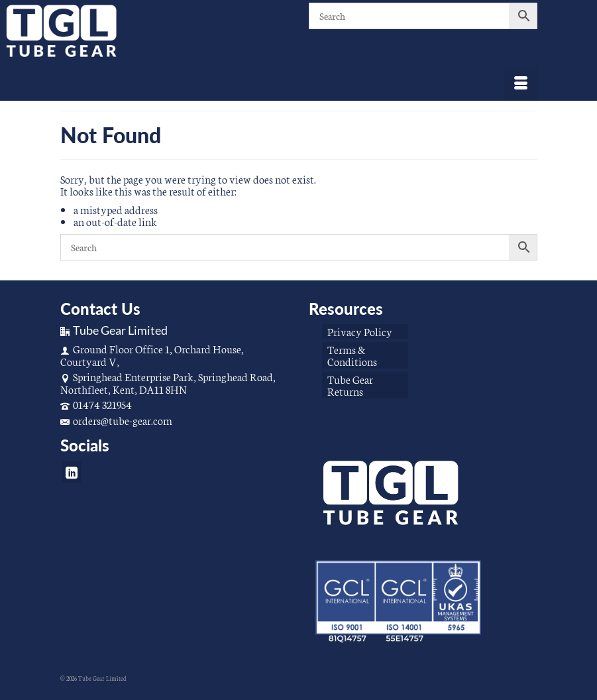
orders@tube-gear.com (116, 420)
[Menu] (521, 84)
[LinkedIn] (72, 472)
